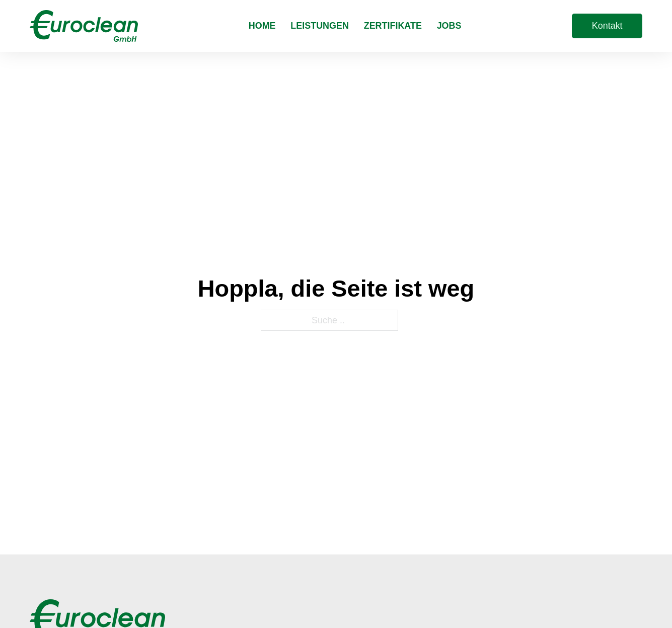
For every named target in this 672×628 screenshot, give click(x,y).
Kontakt (607, 26)
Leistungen (320, 26)
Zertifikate (393, 26)
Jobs (449, 26)
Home (262, 26)
